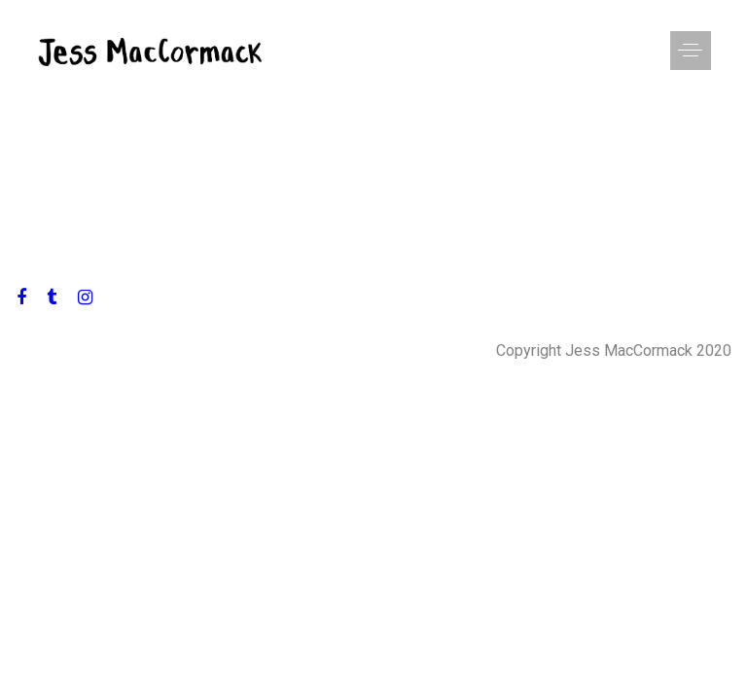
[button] (670, 51)
